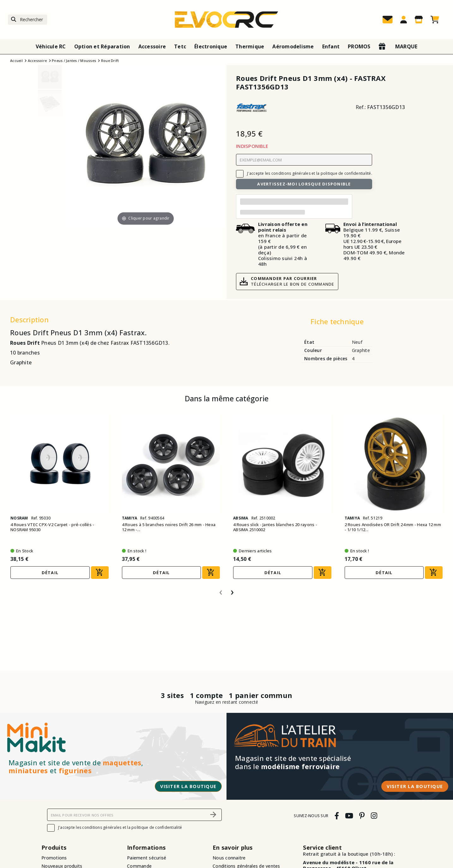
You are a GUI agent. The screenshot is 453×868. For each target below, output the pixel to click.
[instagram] (374, 816)
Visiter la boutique (188, 786)
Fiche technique (337, 321)
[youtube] (349, 816)
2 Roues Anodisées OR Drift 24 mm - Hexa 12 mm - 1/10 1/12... (393, 527)
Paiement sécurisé (147, 858)
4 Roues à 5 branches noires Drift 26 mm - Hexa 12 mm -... (169, 527)
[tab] (337, 323)
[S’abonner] (213, 815)
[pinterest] (362, 816)
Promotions (54, 858)
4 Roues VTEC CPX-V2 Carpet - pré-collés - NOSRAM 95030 (52, 527)
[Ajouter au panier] (100, 573)
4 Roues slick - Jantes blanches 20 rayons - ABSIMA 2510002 (275, 527)
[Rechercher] (27, 20)
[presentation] (221, 590)
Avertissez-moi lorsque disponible (304, 184)
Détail (50, 573)
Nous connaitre (229, 858)
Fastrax (120, 343)
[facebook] (337, 816)
